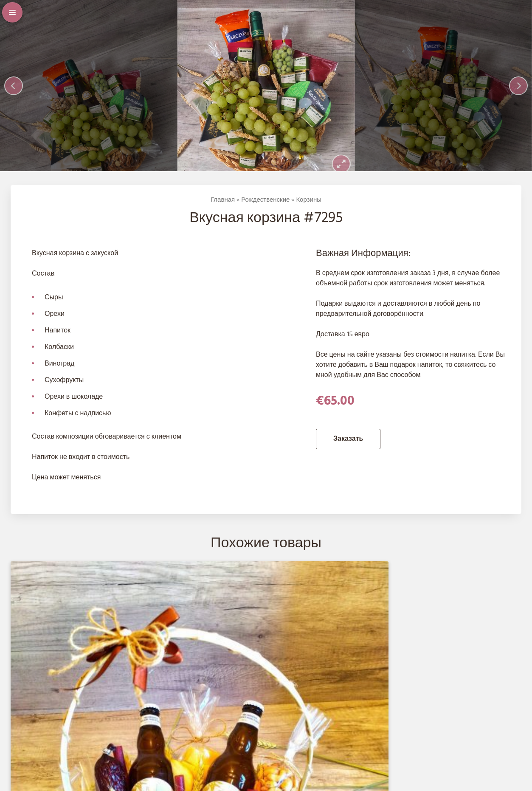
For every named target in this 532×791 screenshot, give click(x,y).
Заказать (348, 445)
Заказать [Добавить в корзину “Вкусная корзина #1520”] (100, 716)
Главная (223, 206)
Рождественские (265, 206)
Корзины (309, 206)
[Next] (518, 89)
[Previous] (14, 89)
